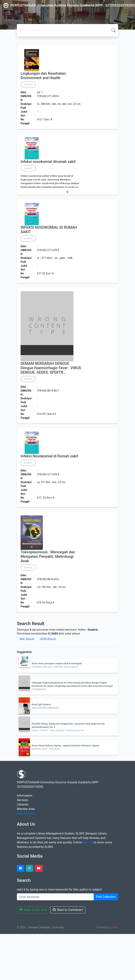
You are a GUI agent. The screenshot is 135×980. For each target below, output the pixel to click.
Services (22, 800)
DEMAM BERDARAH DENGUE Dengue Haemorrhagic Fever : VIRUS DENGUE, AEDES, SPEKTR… (51, 368)
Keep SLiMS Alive (33, 910)
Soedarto (28, 84)
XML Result (27, 639)
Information (25, 796)
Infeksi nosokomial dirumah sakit (48, 162)
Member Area (26, 809)
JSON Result (47, 639)
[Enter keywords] (55, 897)
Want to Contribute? (68, 910)
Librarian (23, 804)
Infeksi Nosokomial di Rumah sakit (49, 456)
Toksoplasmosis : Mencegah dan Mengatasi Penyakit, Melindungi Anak (48, 556)
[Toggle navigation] (8, 13)
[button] (67, 192)
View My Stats (26, 813)
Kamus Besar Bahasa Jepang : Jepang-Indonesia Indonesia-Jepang (65, 746)
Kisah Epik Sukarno (41, 705)
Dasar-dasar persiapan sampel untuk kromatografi (57, 664)
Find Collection (106, 897)
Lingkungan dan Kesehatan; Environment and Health (43, 76)
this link (88, 842)
